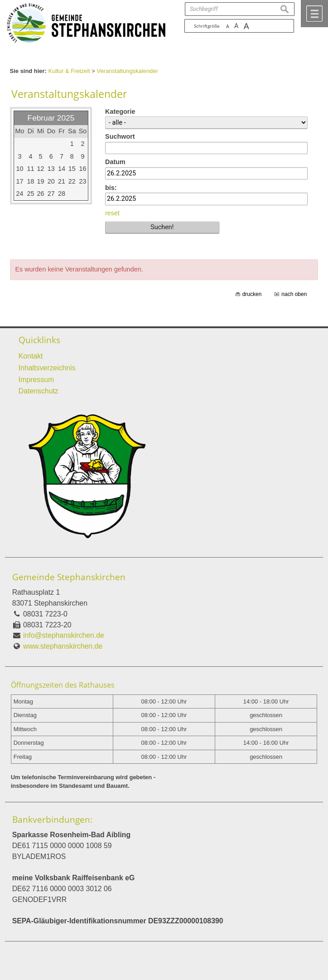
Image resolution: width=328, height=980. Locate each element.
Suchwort (120, 136)
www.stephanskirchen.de (63, 646)
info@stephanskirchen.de (64, 635)
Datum (115, 162)
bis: (111, 188)
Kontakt (31, 356)
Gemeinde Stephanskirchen (69, 577)
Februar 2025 (51, 118)
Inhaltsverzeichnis (47, 368)
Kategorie (120, 112)
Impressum (36, 380)
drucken (252, 294)
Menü (314, 14)
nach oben (294, 294)
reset (112, 213)
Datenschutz (39, 391)
